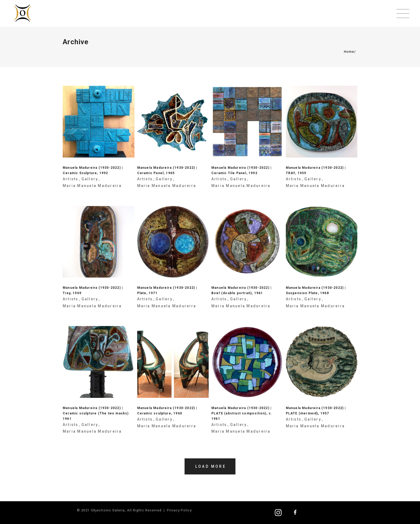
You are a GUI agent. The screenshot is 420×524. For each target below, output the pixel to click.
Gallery (90, 179)
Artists (71, 179)
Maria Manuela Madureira (92, 186)
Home (349, 52)
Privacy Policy (179, 510)
